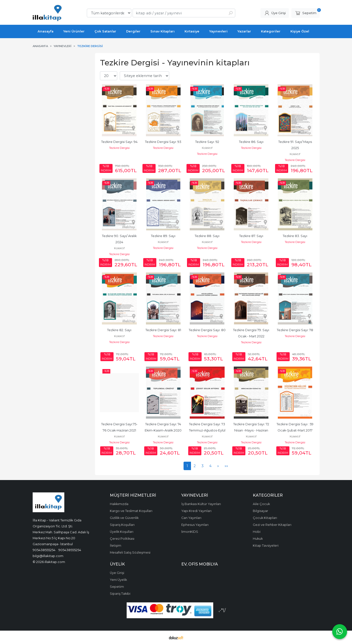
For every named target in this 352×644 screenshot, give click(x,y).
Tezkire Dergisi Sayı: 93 (163, 142)
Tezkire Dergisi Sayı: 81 (163, 330)
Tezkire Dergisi (119, 148)
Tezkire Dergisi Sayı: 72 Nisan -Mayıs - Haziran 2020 (252, 430)
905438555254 (44, 550)
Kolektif (207, 148)
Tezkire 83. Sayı (295, 236)
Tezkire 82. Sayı (119, 330)
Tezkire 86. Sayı (251, 142)
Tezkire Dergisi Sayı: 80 (207, 330)
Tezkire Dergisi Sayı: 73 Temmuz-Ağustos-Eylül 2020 (208, 430)
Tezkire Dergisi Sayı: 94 (119, 142)
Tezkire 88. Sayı (207, 236)
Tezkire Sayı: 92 (207, 142)
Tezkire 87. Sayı (251, 236)
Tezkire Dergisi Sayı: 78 (295, 330)
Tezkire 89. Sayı (163, 236)
